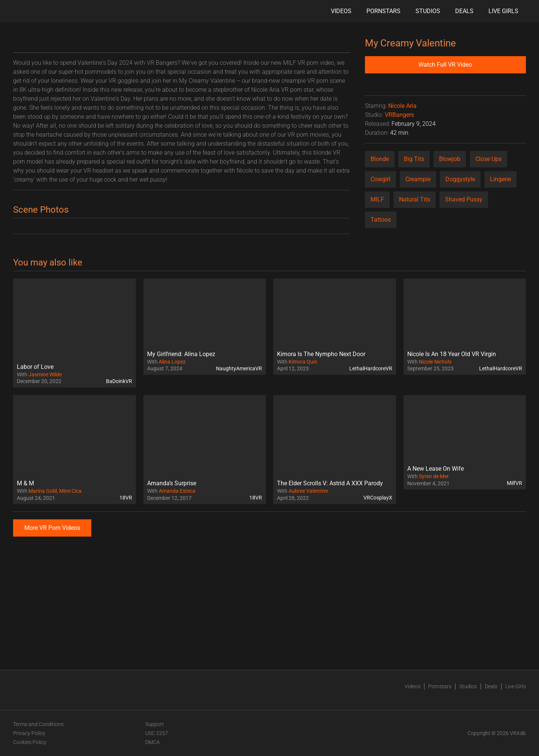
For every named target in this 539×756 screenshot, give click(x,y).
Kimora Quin (303, 362)
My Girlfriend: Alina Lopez (181, 354)
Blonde (380, 159)
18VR (126, 498)
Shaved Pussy (464, 199)
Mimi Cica (70, 491)
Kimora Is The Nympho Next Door (321, 354)
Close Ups (488, 159)
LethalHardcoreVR (371, 368)
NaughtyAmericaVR (239, 368)
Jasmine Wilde (45, 374)
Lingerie (500, 179)
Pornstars (383, 11)
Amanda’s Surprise (172, 483)
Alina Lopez (172, 362)
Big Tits (414, 159)
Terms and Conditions (38, 724)
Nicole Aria (402, 106)
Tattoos (381, 220)
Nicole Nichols (435, 362)
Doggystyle (460, 179)
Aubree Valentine (308, 491)
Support (155, 724)
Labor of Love (35, 367)
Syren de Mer (434, 476)
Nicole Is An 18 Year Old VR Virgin (452, 354)
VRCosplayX (378, 498)
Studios (428, 11)
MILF (377, 199)
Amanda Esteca (177, 491)
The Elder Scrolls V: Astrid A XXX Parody (330, 483)
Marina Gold (43, 491)
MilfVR (514, 483)
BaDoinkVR (119, 381)
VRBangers (399, 115)
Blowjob (450, 159)
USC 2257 (157, 733)
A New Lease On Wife (436, 469)
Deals (464, 11)
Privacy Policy (29, 733)
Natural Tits (415, 199)
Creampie (418, 179)
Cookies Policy (30, 742)
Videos (341, 11)
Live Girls (503, 11)
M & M (25, 483)
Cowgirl (380, 179)
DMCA (153, 742)
